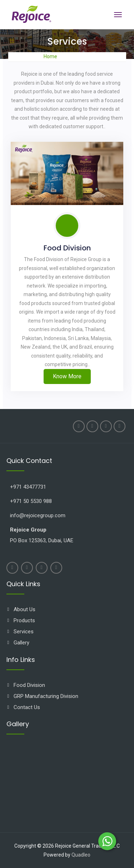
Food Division (67, 248)
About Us (24, 609)
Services (24, 632)
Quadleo (81, 855)
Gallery (21, 643)
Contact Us (27, 707)
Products (24, 620)
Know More (67, 376)
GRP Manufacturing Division (46, 696)
